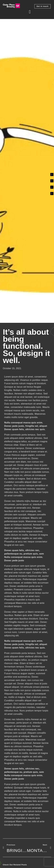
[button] (30, 12)
